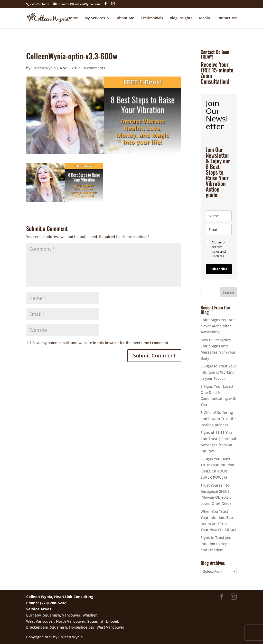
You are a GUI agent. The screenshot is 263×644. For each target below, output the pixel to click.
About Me (125, 18)
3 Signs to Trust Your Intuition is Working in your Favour (218, 372)
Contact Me (227, 18)
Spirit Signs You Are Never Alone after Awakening (218, 326)
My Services (95, 18)
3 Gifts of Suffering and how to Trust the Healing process (219, 419)
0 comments (95, 68)
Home (73, 18)
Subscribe (219, 269)
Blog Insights (181, 18)
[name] (219, 216)
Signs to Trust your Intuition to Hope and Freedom (217, 544)
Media (204, 18)
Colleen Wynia (44, 68)
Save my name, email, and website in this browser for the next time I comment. (101, 343)
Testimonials (152, 18)
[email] (219, 229)
